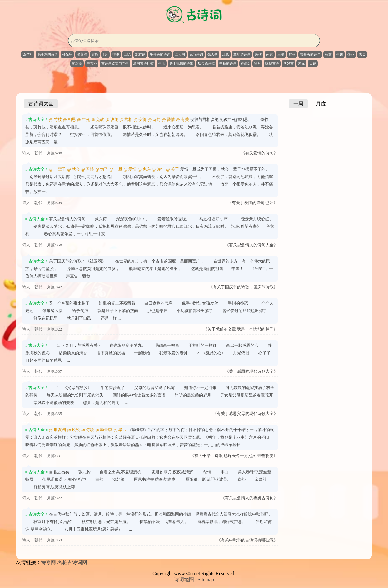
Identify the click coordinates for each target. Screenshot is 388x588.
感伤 (258, 54)
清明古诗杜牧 (143, 63)
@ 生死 (84, 120)
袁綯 (95, 54)
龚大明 (180, 54)
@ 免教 (98, 120)
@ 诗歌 (88, 430)
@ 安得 (140, 120)
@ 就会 (74, 169)
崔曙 (340, 54)
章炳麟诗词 (242, 54)
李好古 (289, 63)
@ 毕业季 (104, 430)
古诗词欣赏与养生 (115, 63)
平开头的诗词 (160, 54)
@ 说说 (74, 430)
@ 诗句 (154, 120)
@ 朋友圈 (57, 430)
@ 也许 (144, 169)
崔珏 (162, 63)
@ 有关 (183, 120)
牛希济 (92, 63)
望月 (257, 63)
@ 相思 (70, 120)
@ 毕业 (120, 430)
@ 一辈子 (57, 169)
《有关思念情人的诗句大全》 (251, 245)
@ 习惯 (88, 169)
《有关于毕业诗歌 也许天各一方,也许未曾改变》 (234, 456)
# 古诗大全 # (37, 120)
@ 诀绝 (112, 120)
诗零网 (48, 562)
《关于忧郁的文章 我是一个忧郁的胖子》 (240, 329)
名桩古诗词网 (72, 562)
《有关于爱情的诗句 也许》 (253, 203)
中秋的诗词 (228, 63)
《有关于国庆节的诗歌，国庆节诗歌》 (243, 287)
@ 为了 (102, 169)
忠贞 (362, 54)
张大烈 (213, 54)
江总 (226, 54)
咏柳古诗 (272, 63)
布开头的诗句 (310, 54)
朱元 (301, 63)
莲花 (351, 54)
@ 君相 (126, 120)
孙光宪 (67, 54)
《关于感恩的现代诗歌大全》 (251, 371)
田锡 (313, 63)
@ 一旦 (116, 169)
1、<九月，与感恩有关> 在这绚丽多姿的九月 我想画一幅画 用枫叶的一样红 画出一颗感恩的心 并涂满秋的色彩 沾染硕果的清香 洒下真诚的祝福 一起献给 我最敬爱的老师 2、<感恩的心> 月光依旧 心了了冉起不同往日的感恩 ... (149, 353)
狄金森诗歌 (206, 63)
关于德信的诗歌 (181, 63)
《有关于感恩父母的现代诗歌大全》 (245, 414)
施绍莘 (77, 63)
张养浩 (82, 54)
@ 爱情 (168, 120)
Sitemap (206, 579)
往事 (116, 54)
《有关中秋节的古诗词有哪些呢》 (247, 540)
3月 (105, 54)
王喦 (281, 54)
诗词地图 (184, 579)
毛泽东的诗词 (47, 54)
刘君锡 (140, 54)
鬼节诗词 (196, 54)
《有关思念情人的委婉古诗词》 (249, 498)
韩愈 (328, 54)
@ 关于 (172, 169)
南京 (270, 54)
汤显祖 (28, 54)
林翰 (292, 54)
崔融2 (245, 63)
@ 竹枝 (55, 120)
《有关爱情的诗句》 (259, 153)
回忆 (127, 54)
